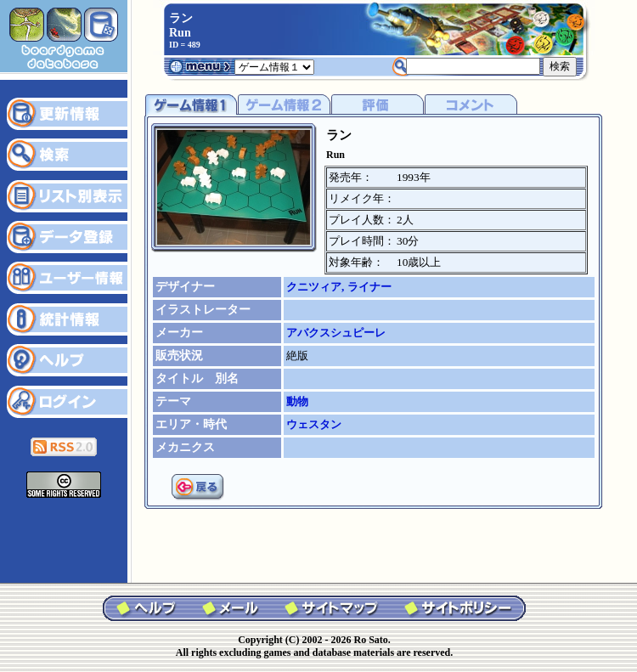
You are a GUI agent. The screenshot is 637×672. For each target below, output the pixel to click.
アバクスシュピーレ (336, 333)
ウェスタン (314, 424)
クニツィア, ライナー (339, 287)
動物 (297, 401)
